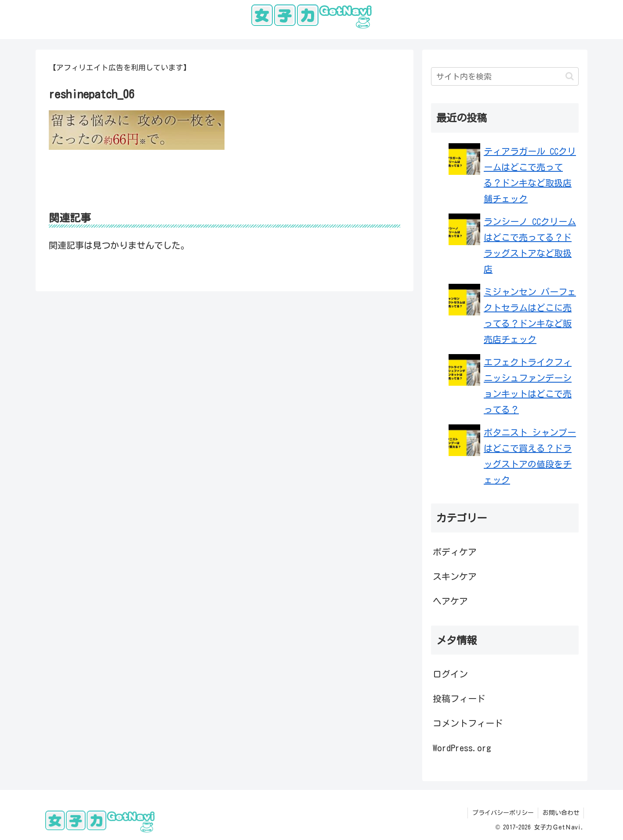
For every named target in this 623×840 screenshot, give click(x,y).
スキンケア (455, 576)
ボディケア (455, 552)
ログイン (450, 674)
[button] (570, 76)
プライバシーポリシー (502, 813)
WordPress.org (462, 748)
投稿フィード (459, 699)
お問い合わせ (561, 813)
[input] (505, 76)
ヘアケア (450, 601)
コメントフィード (468, 723)
